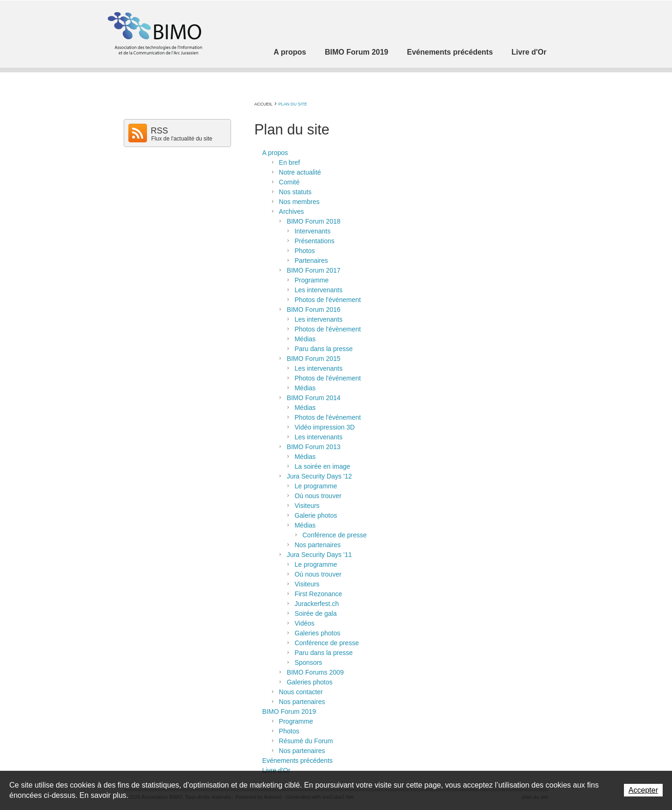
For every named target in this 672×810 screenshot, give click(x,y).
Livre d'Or (529, 52)
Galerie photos (316, 515)
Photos (305, 251)
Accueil (263, 104)
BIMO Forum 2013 (313, 447)
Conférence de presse (335, 535)
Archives (292, 211)
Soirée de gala (315, 613)
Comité (289, 182)
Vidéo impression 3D (325, 427)
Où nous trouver (318, 496)
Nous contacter (301, 692)
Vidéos (304, 623)
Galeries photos (317, 633)
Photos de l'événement (328, 300)
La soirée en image (322, 466)
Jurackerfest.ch (317, 604)
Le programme (316, 486)
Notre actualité (300, 172)
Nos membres (299, 202)
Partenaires (311, 261)
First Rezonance (318, 594)
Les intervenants (318, 290)
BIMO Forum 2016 (313, 310)
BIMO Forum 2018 (313, 221)
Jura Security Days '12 (319, 476)
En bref (290, 162)
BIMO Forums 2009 (315, 672)
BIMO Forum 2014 (313, 398)
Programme (311, 280)
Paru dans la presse (324, 349)
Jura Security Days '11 (319, 555)
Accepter (643, 790)
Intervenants (312, 231)
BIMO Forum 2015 (313, 359)
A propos (290, 52)
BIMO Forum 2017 (313, 270)
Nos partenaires (318, 545)
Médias (305, 339)
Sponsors (308, 662)
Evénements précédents (450, 52)
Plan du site (293, 104)
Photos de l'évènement (328, 329)
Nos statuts (295, 192)
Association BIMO (154, 33)
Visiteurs (307, 506)
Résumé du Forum (306, 741)
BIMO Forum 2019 (357, 52)
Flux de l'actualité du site (182, 139)
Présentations (315, 241)
